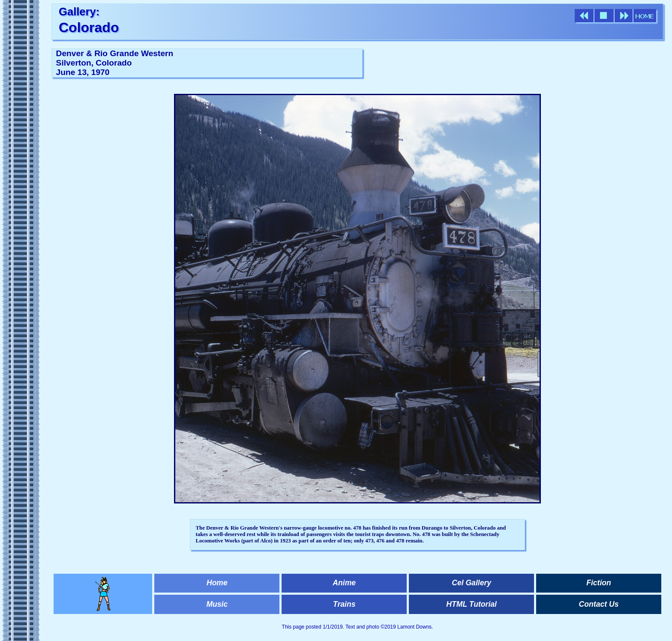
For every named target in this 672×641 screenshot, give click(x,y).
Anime (344, 583)
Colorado (89, 27)
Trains (344, 604)
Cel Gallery (471, 583)
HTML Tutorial (471, 604)
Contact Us (599, 604)
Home (217, 583)
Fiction (599, 583)
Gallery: (79, 12)
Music (217, 604)
